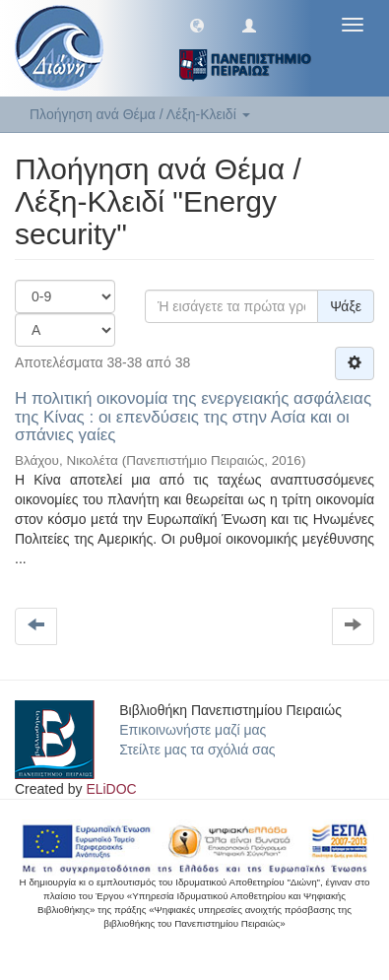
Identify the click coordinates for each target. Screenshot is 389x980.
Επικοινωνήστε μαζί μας (193, 730)
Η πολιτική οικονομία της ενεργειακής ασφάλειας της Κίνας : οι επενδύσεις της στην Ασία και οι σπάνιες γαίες (193, 417)
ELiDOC (111, 789)
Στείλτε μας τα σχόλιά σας (197, 750)
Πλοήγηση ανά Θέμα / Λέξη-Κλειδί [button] (140, 114)
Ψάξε (346, 306)
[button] (197, 25)
